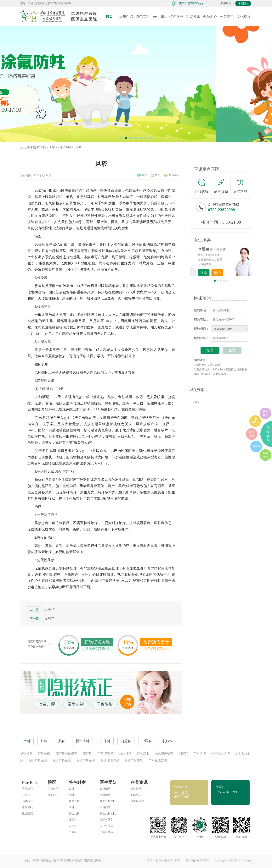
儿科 (71, 807)
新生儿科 (74, 813)
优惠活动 (265, 455)
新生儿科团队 (108, 813)
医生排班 (252, 434)
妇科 (71, 789)
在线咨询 (203, 186)
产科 (71, 795)
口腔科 (73, 826)
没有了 (49, 609)
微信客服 (171, 175)
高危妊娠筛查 (164, 753)
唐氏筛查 (125, 753)
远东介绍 (126, 17)
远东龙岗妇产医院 (35, 147)
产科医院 (44, 753)
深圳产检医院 (62, 760)
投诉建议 (27, 813)
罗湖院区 (226, 3)
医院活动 (136, 789)
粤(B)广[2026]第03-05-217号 (164, 861)
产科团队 (105, 795)
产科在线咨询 (158, 760)
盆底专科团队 (108, 801)
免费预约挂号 (156, 645)
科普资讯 (193, 17)
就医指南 (222, 186)
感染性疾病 (67, 147)
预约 (156, 175)
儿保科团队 (106, 820)
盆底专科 (74, 801)
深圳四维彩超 (110, 760)
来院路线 (240, 187)
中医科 (73, 832)
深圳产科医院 (38, 760)
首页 (109, 17)
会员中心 (210, 17)
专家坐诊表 (137, 801)
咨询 (142, 175)
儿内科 (53, 147)
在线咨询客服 (97, 645)
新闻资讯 (136, 795)
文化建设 (244, 17)
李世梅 (227, 249)
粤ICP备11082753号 (197, 861)
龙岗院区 (243, 3)
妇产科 (87, 753)
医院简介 (27, 789)
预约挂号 (265, 413)
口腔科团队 (106, 826)
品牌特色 (27, 801)
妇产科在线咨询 (66, 753)
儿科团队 (105, 807)
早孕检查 (26, 753)
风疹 (79, 147)
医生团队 (160, 17)
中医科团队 (106, 832)
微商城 (256, 446)
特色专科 (143, 17)
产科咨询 (200, 753)
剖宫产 (183, 753)
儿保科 (73, 820)
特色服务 (176, 17)
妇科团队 (105, 789)
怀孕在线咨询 (220, 753)
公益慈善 (227, 17)
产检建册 (143, 753)
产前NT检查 (106, 753)
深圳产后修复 (134, 760)
